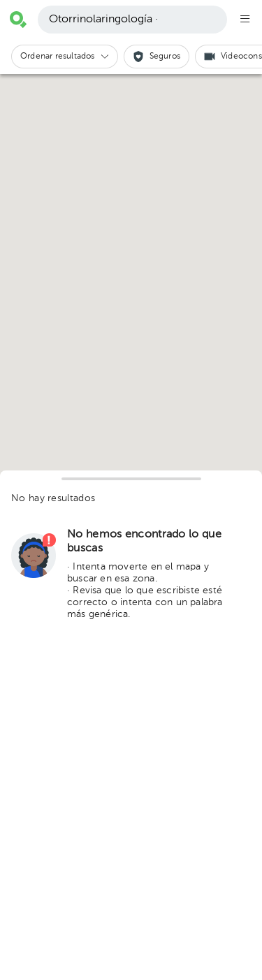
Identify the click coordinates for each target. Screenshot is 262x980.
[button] (65, 57)
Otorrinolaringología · (103, 20)
